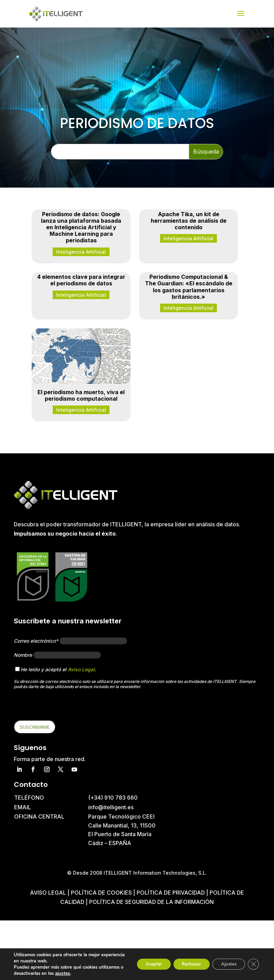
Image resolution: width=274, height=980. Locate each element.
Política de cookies (102, 893)
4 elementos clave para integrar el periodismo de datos (81, 280)
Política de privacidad (171, 893)
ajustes (88, 973)
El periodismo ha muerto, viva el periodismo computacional (81, 395)
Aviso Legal (81, 669)
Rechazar (183, 964)
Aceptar (141, 964)
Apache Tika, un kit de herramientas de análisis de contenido (189, 221)
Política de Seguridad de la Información (151, 902)
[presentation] (66, 707)
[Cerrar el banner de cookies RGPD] (253, 964)
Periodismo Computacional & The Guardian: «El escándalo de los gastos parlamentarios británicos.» (189, 287)
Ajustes (225, 964)
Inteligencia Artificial (81, 252)
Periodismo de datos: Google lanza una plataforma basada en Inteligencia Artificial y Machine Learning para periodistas (81, 227)
